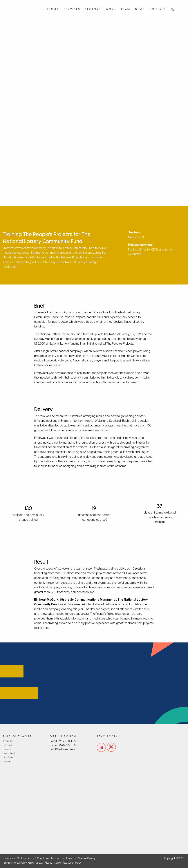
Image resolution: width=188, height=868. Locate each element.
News (140, 9)
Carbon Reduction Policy (68, 863)
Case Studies (10, 754)
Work (111, 9)
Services (72, 9)
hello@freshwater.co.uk (62, 750)
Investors (71, 859)
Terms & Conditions (38, 859)
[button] (173, 10)
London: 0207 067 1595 (63, 746)
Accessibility (58, 859)
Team (125, 9)
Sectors (93, 9)
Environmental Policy (15, 863)
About (53, 9)
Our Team (8, 758)
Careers (7, 762)
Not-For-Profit (137, 238)
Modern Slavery (87, 859)
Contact (158, 9)
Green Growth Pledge (40, 863)
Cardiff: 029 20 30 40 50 (63, 741)
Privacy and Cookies (15, 859)
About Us (8, 741)
